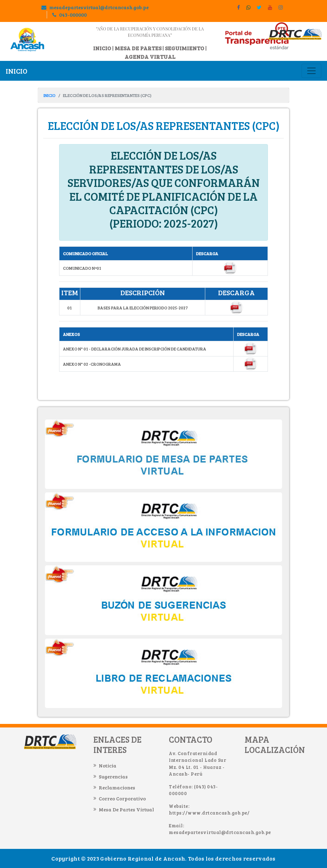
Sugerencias (113, 776)
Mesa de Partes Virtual (126, 809)
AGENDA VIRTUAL (150, 56)
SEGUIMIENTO (185, 48)
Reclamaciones (117, 787)
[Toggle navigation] (311, 71)
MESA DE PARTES (138, 48)
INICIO (102, 48)
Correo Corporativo (122, 798)
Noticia (108, 766)
